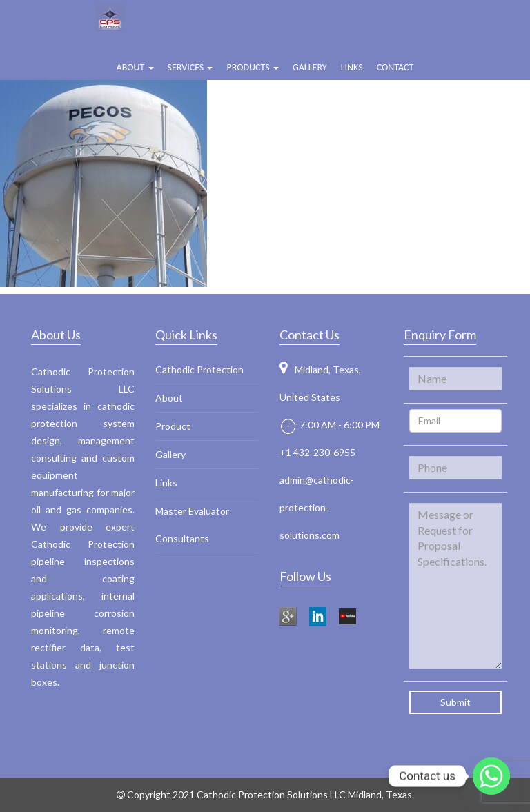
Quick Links (186, 335)
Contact (395, 67)
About (169, 398)
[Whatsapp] (491, 776)
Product (173, 426)
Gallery (310, 67)
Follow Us (305, 576)
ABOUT (135, 67)
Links (352, 67)
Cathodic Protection (199, 369)
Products (252, 67)
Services (190, 67)
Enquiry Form (440, 335)
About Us (56, 335)
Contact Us (310, 335)
